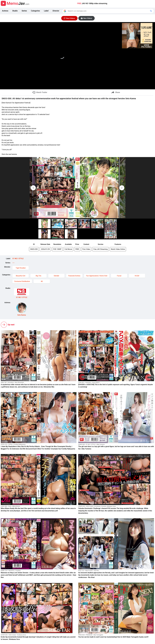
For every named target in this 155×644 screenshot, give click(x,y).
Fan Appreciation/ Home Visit (97, 276)
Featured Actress (74, 276)
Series (24, 11)
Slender (56, 276)
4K (42, 281)
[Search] (108, 11)
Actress (5, 11)
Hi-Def (137, 276)
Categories (35, 11)
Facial (119, 276)
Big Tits (38, 276)
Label (46, 11)
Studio (15, 11)
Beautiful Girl (21, 276)
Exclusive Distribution (22, 281)
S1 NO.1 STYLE (18, 259)
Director (56, 11)
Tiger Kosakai (21, 268)
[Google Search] (151, 11)
